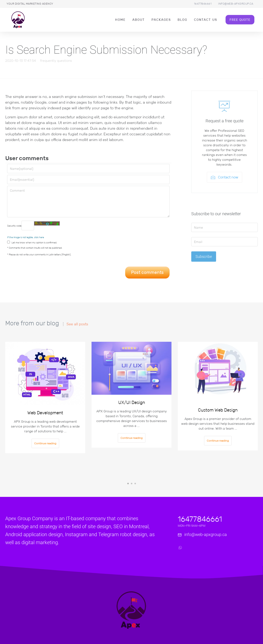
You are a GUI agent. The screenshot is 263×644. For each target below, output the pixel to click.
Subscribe (204, 257)
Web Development (45, 413)
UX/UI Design (132, 402)
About (139, 20)
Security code (33, 226)
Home (120, 20)
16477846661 (203, 4)
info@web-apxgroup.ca (236, 4)
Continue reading (45, 443)
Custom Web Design (218, 410)
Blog (182, 20)
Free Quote (240, 20)
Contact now (224, 177)
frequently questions (56, 61)
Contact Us (206, 20)
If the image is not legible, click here (26, 237)
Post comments (147, 272)
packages (161, 20)
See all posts (77, 324)
